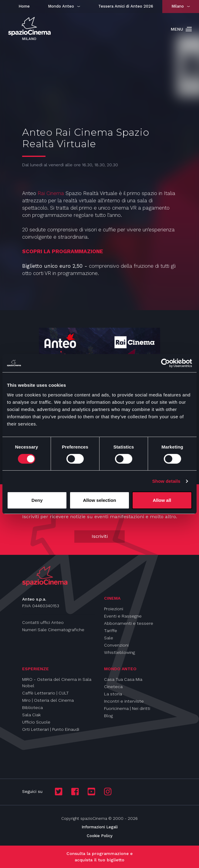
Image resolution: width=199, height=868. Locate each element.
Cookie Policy (100, 836)
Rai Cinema (51, 193)
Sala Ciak (31, 715)
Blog (108, 716)
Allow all (162, 500)
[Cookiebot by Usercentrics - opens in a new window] (165, 363)
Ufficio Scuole (36, 722)
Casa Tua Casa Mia (123, 679)
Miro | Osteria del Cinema (48, 700)
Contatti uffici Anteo (43, 622)
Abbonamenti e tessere (129, 623)
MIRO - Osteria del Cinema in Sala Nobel (57, 682)
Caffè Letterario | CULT (46, 693)
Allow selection (99, 500)
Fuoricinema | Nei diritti (127, 708)
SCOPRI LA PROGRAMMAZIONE (63, 251)
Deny (37, 500)
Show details (166, 481)
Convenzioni (116, 645)
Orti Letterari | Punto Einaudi (51, 729)
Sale (109, 638)
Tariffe (111, 631)
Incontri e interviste (124, 701)
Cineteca (113, 687)
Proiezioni (114, 609)
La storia (113, 694)
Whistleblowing (120, 652)
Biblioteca (32, 707)
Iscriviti (100, 536)
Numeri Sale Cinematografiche (53, 630)
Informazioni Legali (100, 827)
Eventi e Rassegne (123, 616)
